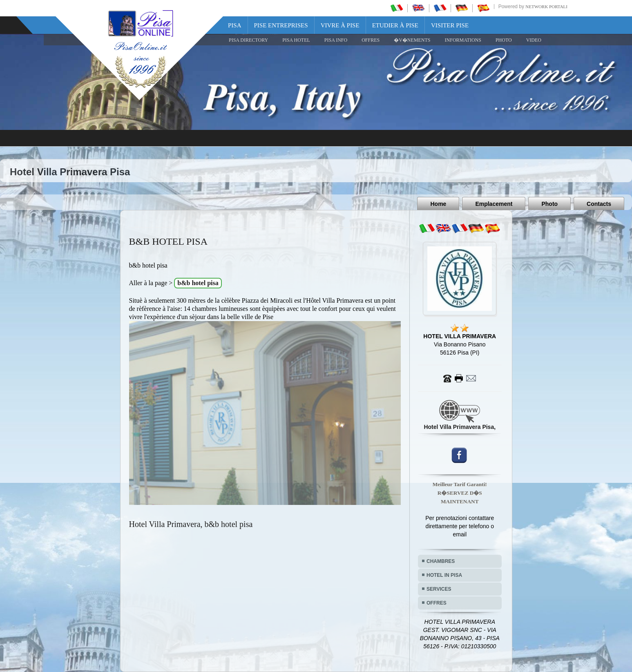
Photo (549, 204)
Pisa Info (336, 40)
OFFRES (371, 40)
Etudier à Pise (395, 25)
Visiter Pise (450, 25)
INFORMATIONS (463, 40)
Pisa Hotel (296, 40)
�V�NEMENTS (412, 40)
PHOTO (504, 40)
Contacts (599, 204)
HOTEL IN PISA (444, 575)
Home (438, 204)
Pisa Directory (248, 40)
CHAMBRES (441, 561)
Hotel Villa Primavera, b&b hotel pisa (191, 524)
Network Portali (546, 7)
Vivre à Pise (340, 25)
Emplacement (494, 204)
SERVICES (439, 589)
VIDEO (534, 40)
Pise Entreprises (281, 25)
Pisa (235, 25)
